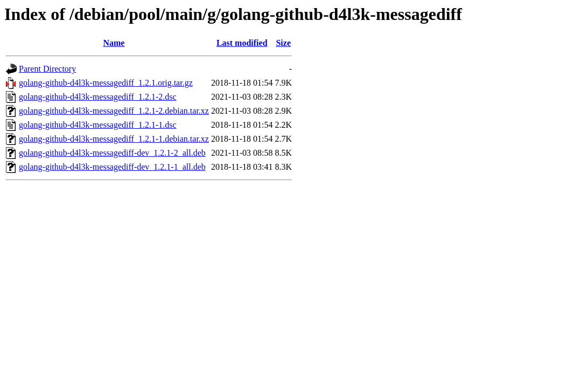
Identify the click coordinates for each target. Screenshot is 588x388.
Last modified (242, 43)
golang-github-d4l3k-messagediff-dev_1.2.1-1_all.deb (112, 167)
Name (114, 43)
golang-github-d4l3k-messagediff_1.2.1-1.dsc (98, 125)
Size (283, 43)
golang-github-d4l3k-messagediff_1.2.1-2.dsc (98, 97)
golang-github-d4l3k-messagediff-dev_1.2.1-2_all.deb (112, 153)
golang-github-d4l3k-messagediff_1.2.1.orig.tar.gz (106, 83)
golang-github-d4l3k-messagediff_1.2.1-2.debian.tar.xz (114, 111)
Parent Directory (47, 69)
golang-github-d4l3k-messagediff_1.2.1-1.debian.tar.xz (114, 139)
